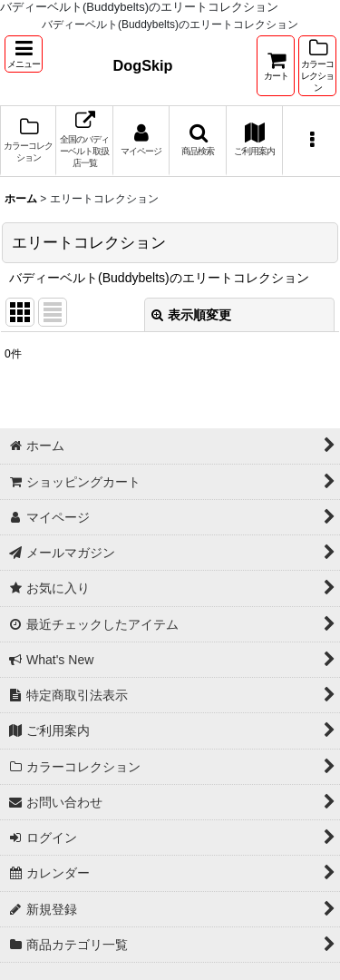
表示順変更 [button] (191, 315)
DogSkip (143, 65)
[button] (24, 54)
